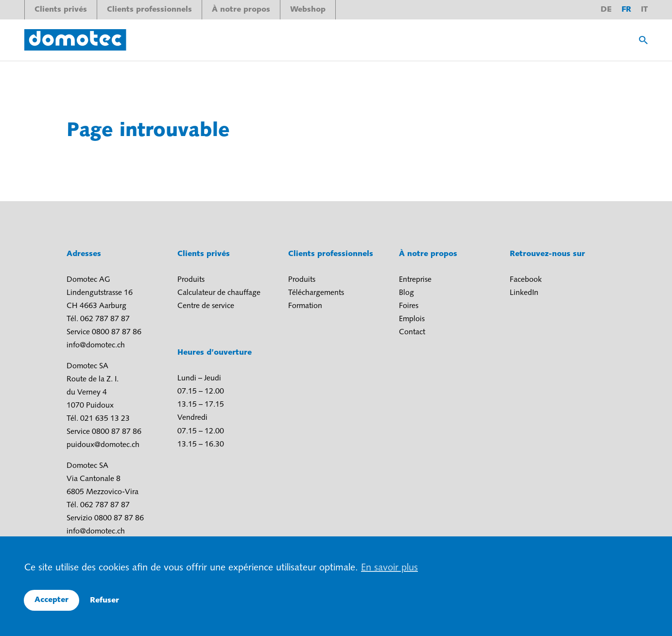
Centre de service (206, 306)
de (606, 10)
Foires (409, 306)
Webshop (308, 10)
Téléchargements (316, 293)
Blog (406, 293)
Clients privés (61, 10)
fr (626, 10)
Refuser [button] (104, 601)
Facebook (526, 280)
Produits (191, 280)
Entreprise (415, 280)
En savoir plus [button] (389, 568)
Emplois (412, 319)
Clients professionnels (149, 10)
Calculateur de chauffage (219, 293)
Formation (305, 306)
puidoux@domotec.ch (103, 445)
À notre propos (241, 10)
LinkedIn (524, 293)
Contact (412, 332)
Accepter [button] (52, 600)
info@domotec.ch (96, 345)
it (644, 10)
